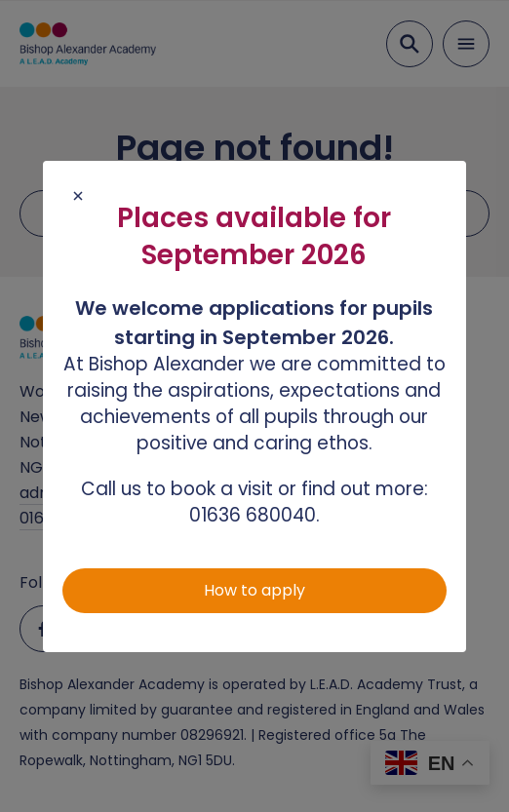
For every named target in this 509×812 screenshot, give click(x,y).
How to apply (254, 590)
